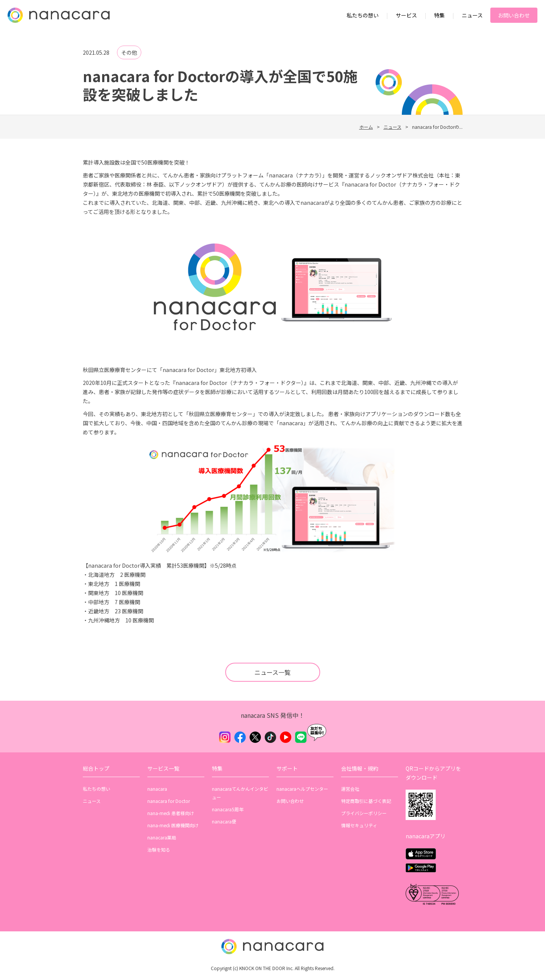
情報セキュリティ (359, 825)
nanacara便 (224, 821)
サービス (406, 15)
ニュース (472, 15)
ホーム (366, 127)
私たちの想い (363, 15)
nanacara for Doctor (169, 801)
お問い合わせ (514, 15)
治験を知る (159, 849)
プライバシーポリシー (364, 813)
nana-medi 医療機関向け (173, 825)
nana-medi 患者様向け (171, 813)
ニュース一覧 (272, 672)
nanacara (157, 789)
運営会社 (350, 789)
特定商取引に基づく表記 (366, 801)
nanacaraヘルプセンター (302, 789)
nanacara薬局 (162, 837)
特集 (439, 15)
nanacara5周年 (228, 809)
